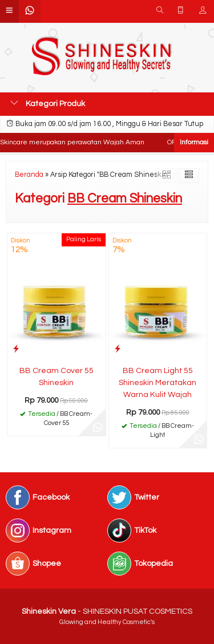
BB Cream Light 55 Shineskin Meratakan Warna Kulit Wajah (158, 383)
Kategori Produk (48, 103)
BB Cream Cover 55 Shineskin (56, 377)
